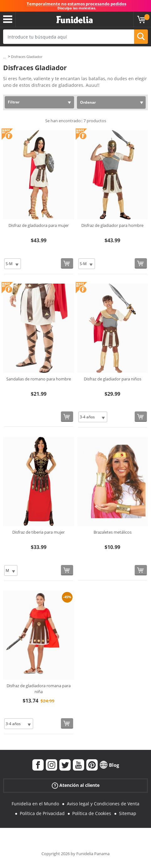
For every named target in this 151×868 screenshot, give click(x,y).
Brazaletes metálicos (113, 532)
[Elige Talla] (13, 264)
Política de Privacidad (42, 813)
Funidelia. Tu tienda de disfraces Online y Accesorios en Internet (75, 20)
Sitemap (128, 813)
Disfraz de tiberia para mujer (38, 532)
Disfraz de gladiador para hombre (112, 225)
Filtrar (14, 102)
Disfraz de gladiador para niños (113, 379)
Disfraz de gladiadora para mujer (39, 225)
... (5, 57)
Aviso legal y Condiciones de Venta (103, 804)
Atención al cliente (76, 785)
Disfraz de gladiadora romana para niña (39, 689)
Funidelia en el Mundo (35, 804)
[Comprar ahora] (67, 263)
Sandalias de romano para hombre (39, 379)
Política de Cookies (92, 813)
